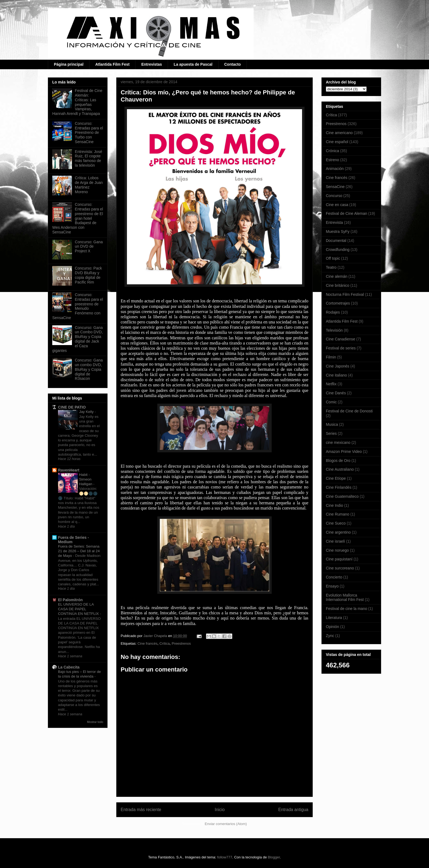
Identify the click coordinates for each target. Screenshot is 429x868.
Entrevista (334, 222)
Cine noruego (337, 550)
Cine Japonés (338, 366)
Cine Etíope (336, 478)
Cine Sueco (336, 523)
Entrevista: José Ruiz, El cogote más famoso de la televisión (89, 158)
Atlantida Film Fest (112, 64)
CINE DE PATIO (72, 407)
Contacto (233, 64)
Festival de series (341, 348)
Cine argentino (338, 532)
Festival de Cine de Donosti (349, 411)
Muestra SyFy (338, 232)
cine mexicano (338, 442)
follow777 (225, 857)
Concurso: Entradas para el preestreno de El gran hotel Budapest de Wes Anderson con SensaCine (78, 218)
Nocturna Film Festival (345, 294)
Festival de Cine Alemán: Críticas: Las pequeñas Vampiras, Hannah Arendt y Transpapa (77, 102)
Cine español (337, 142)
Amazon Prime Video (344, 452)
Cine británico (338, 285)
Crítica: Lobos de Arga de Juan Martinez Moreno (89, 185)
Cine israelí (335, 541)
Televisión (334, 330)
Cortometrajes (338, 303)
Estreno (332, 160)
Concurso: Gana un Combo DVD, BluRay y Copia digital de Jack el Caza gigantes (78, 339)
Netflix (331, 384)
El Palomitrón (70, 600)
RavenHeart (69, 470)
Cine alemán (337, 276)
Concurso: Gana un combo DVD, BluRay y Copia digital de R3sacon (89, 369)
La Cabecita (69, 667)
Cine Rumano (338, 514)
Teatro (331, 267)
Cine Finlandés (339, 487)
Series (331, 433)
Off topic (333, 258)
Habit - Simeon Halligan (86, 479)
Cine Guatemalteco (342, 496)
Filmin (331, 357)
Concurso (334, 196)
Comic (331, 402)
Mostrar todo (95, 722)
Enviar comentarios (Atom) (226, 824)
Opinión (332, 627)
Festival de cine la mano (347, 609)
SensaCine (335, 187)
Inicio (220, 810)
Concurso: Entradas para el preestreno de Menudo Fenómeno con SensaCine (78, 306)
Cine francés (147, 643)
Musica (332, 424)
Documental (336, 241)
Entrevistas (151, 64)
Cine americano (339, 133)
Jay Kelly (87, 412)
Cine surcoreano (340, 568)
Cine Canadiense (340, 339)
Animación (335, 169)
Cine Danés (336, 393)
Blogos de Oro (338, 461)
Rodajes (333, 312)
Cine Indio (334, 505)
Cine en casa (337, 205)
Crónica (332, 151)
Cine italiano (336, 375)
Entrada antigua (293, 810)
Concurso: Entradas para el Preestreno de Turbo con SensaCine (89, 133)
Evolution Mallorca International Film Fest (345, 598)
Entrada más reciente (141, 810)
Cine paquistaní (339, 559)
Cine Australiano (340, 469)
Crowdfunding (338, 250)
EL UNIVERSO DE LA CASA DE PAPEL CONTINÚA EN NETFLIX (79, 609)
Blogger (274, 857)
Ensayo (332, 586)
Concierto (334, 577)
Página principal (69, 64)
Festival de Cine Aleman (347, 213)
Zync (330, 636)
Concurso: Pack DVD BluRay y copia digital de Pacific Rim (89, 275)
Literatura (334, 618)
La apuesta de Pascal (193, 64)
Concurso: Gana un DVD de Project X (89, 247)
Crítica (165, 643)
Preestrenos (181, 643)
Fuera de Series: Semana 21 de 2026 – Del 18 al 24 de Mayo (79, 551)
